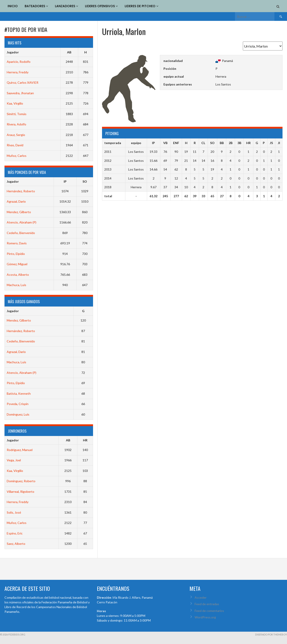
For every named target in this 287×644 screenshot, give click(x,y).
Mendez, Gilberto (19, 212)
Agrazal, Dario (16, 201)
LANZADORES (66, 6)
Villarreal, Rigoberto (21, 492)
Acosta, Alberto (18, 275)
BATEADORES (36, 6)
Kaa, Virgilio (15, 103)
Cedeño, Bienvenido (21, 233)
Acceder (201, 597)
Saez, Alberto (16, 544)
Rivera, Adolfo (16, 124)
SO (85, 181)
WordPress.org (205, 617)
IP (65, 181)
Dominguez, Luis (18, 414)
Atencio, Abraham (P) (22, 222)
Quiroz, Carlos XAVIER (23, 82)
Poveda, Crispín (18, 404)
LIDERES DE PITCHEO (141, 6)
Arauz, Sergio (16, 135)
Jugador (13, 52)
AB (69, 52)
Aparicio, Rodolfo (19, 62)
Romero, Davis (17, 243)
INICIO (13, 6)
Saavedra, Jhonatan (20, 93)
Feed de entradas (207, 604)
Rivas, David (15, 145)
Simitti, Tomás (17, 114)
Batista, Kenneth (19, 393)
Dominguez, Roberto (21, 481)
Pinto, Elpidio (16, 254)
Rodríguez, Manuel (20, 450)
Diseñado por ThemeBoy (271, 634)
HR (85, 440)
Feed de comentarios (209, 611)
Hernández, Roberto (21, 191)
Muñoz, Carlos (17, 156)
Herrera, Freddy (18, 72)
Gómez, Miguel (17, 264)
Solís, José (14, 512)
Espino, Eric (15, 533)
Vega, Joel (14, 460)
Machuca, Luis (16, 285)
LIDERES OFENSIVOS (101, 6)
